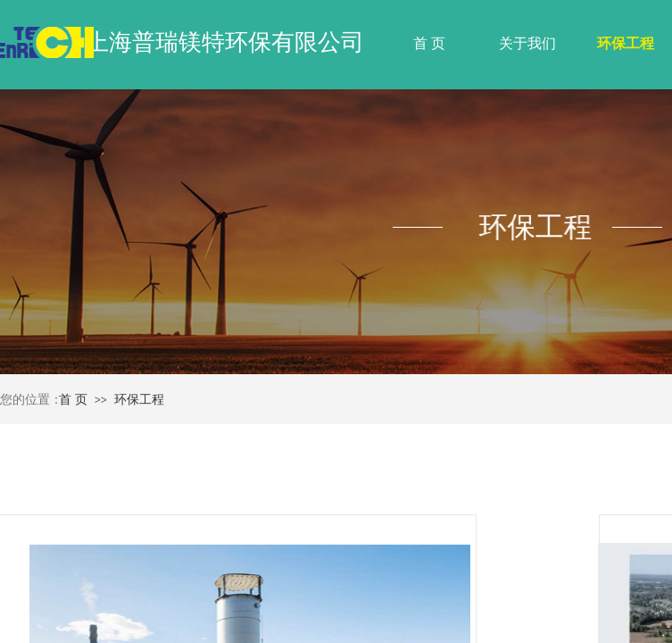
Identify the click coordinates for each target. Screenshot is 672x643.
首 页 (429, 43)
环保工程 (626, 43)
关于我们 (527, 43)
